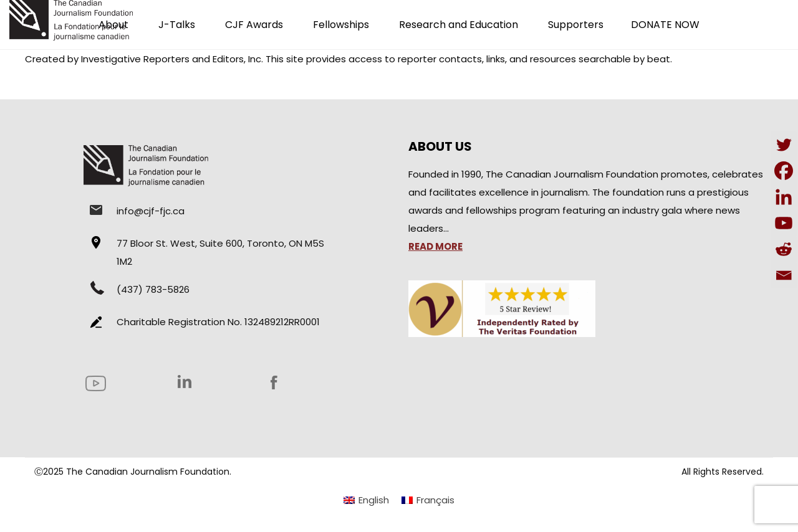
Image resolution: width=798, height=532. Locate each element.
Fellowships (341, 25)
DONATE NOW (665, 25)
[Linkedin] (784, 197)
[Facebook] (784, 171)
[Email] (784, 275)
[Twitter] (784, 145)
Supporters (576, 25)
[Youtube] (784, 223)
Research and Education (459, 25)
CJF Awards (254, 25)
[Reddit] (784, 249)
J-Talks (177, 25)
